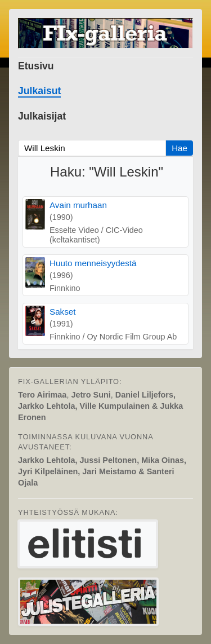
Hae (179, 148)
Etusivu (36, 66)
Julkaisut (39, 91)
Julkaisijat (42, 116)
